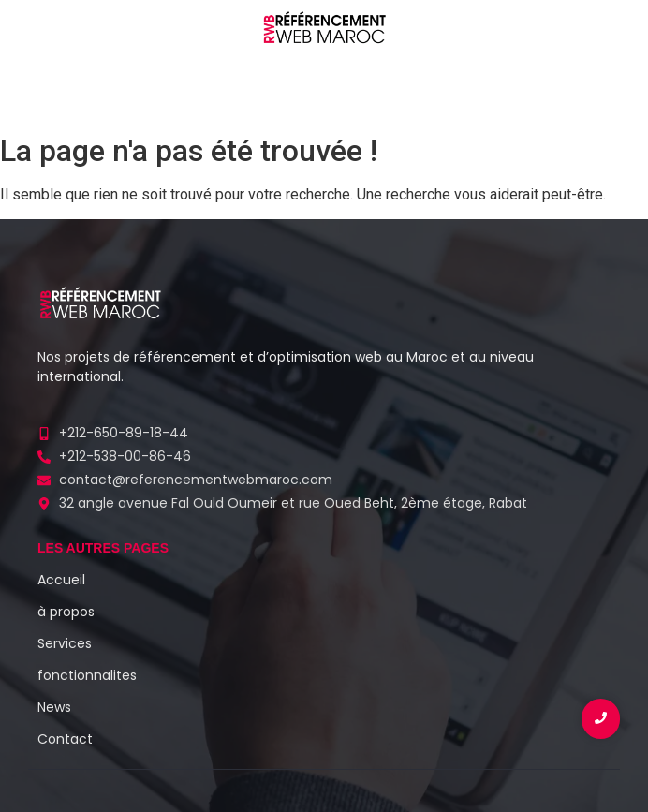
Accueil (61, 580)
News (54, 707)
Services (65, 643)
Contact (65, 739)
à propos (66, 612)
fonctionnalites (87, 675)
